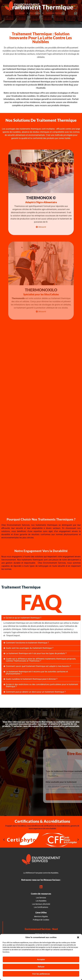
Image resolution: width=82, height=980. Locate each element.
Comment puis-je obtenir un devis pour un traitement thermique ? (36, 692)
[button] (78, 937)
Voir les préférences (41, 974)
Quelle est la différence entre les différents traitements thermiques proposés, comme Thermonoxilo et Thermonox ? (41, 660)
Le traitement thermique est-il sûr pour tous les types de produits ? (36, 653)
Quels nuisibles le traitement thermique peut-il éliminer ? (32, 679)
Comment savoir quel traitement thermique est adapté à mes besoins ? (38, 666)
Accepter (41, 959)
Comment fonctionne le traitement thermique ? (27, 643)
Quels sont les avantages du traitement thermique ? (30, 648)
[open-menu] (74, 6)
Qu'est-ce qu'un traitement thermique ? (24, 618)
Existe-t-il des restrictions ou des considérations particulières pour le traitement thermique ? (42, 685)
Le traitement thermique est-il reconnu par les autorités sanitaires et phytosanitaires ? (37, 673)
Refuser (41, 967)
